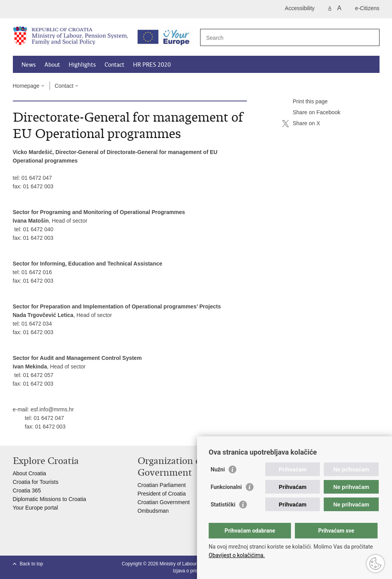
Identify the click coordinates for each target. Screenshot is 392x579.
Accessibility (300, 8)
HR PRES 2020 (152, 65)
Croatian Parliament (162, 485)
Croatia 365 (27, 490)
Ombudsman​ (153, 511)
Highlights (82, 65)
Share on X (301, 124)
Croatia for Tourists (36, 482)
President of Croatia (162, 494)
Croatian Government (164, 502)
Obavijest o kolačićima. (237, 555)
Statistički (223, 505)
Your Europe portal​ (35, 508)
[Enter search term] (281, 38)
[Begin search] (371, 37)
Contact (114, 65)
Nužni (218, 469)
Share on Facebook (311, 113)
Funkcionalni (226, 487)
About (52, 65)
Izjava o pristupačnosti (196, 571)
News (29, 65)
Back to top (32, 564)
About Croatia (30, 473)
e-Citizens (367, 8)
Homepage (26, 86)
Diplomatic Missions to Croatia (50, 499)
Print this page (305, 102)
